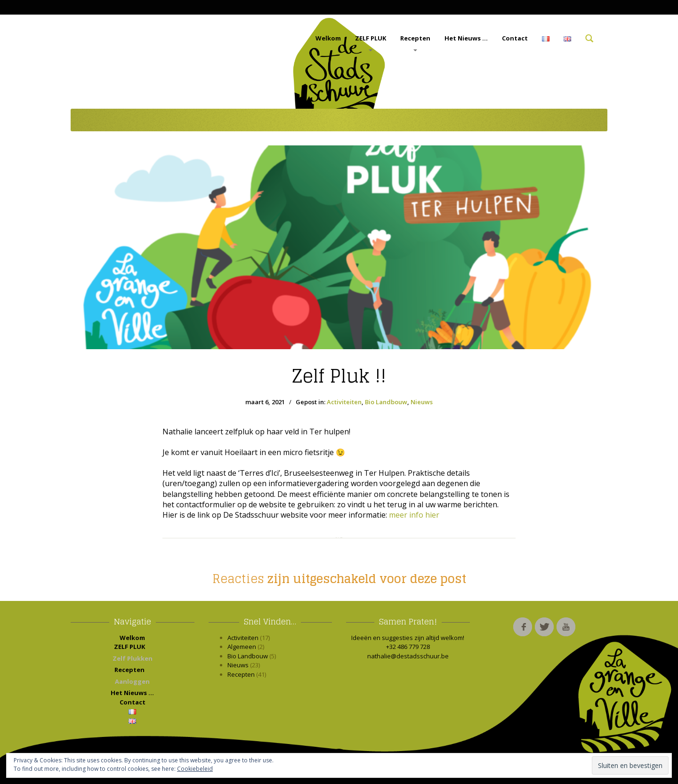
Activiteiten (344, 402)
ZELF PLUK (371, 43)
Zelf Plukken (133, 658)
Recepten (415, 43)
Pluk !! (339, 376)
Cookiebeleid (195, 769)
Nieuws (422, 402)
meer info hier (414, 515)
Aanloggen (132, 681)
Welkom (328, 38)
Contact (515, 38)
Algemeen (242, 647)
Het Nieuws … (466, 38)
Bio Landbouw (386, 402)
